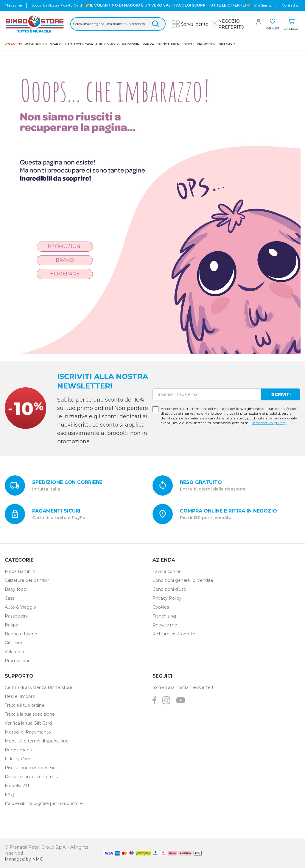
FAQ (9, 795)
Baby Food (74, 44)
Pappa (148, 44)
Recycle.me (165, 625)
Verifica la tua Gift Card (28, 723)
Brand (65, 260)
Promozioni (207, 44)
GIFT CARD (227, 44)
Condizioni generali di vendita (183, 580)
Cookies (161, 607)
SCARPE (56, 44)
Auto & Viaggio (20, 607)
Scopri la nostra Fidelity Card (57, 5)
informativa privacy (269, 423)
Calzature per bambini (28, 580)
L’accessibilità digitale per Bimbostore (44, 803)
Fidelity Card (18, 759)
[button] (233, 24)
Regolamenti (18, 750)
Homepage (65, 274)
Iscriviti (281, 394)
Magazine (13, 5)
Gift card (14, 643)
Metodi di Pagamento (28, 732)
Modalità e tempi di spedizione (37, 741)
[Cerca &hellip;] (118, 24)
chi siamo (263, 5)
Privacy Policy (167, 598)
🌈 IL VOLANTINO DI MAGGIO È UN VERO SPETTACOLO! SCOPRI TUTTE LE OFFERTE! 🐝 (168, 5)
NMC (38, 859)
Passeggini (131, 44)
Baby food (15, 589)
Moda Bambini (36, 44)
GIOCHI (189, 44)
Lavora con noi (168, 571)
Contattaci (291, 5)
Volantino (14, 652)
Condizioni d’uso (169, 589)
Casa (89, 44)
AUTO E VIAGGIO (107, 44)
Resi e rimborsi (20, 696)
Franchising (164, 616)
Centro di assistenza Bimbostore (39, 687)
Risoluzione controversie (30, 768)
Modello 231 (17, 786)
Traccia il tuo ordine (25, 705)
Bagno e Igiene (169, 44)
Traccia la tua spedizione (30, 714)
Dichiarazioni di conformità (32, 777)
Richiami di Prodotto (174, 634)
